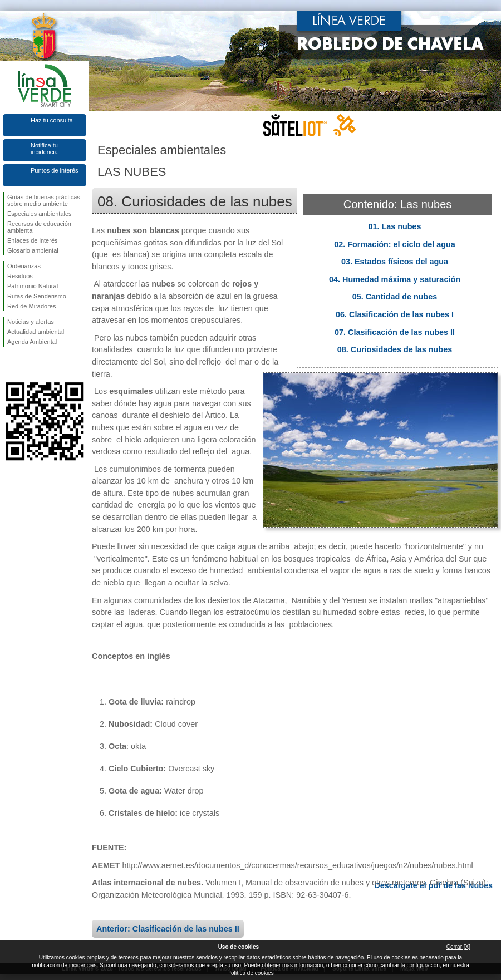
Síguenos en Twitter (28, 365)
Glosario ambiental (33, 250)
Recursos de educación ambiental (39, 227)
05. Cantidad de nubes (395, 297)
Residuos (20, 276)
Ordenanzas (24, 266)
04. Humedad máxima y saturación (395, 279)
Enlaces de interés (33, 240)
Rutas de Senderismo (37, 296)
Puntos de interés (55, 170)
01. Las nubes (394, 226)
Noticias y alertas (31, 322)
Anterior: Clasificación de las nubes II (168, 929)
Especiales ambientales (40, 214)
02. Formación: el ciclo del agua (395, 244)
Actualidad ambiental (36, 332)
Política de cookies (250, 973)
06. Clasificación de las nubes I (395, 314)
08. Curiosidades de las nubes (395, 349)
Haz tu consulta (52, 120)
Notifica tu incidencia (44, 149)
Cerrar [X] (458, 947)
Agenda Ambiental (32, 342)
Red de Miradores (31, 306)
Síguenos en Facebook (9, 365)
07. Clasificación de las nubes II (395, 332)
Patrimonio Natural (33, 286)
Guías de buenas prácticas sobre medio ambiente (44, 200)
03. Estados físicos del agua (395, 262)
